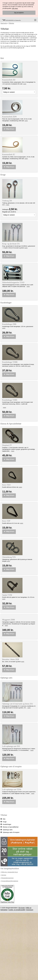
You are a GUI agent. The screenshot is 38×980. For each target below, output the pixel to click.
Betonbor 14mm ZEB (11, 659)
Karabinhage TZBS (10, 400)
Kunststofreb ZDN (9, 117)
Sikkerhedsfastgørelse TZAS (13, 282)
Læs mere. (15, 8)
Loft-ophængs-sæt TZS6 (12, 789)
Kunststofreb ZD (9, 80)
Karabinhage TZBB (10, 362)
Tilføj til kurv (9, 129)
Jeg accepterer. (19, 13)
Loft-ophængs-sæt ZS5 (11, 746)
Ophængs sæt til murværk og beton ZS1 (18, 704)
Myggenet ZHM (9, 620)
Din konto (22, 908)
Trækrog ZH (7, 201)
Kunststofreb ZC (9, 155)
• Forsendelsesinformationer (9, 881)
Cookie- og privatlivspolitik (17, 910)
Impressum (30, 910)
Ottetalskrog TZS (9, 557)
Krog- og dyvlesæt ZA (11, 244)
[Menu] (35, 20)
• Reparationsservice (7, 878)
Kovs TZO (6, 485)
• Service (3, 875)
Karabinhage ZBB (9, 324)
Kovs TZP (6, 521)
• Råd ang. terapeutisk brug (9, 872)
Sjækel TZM (7, 595)
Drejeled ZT (7, 445)
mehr (25, 84)
